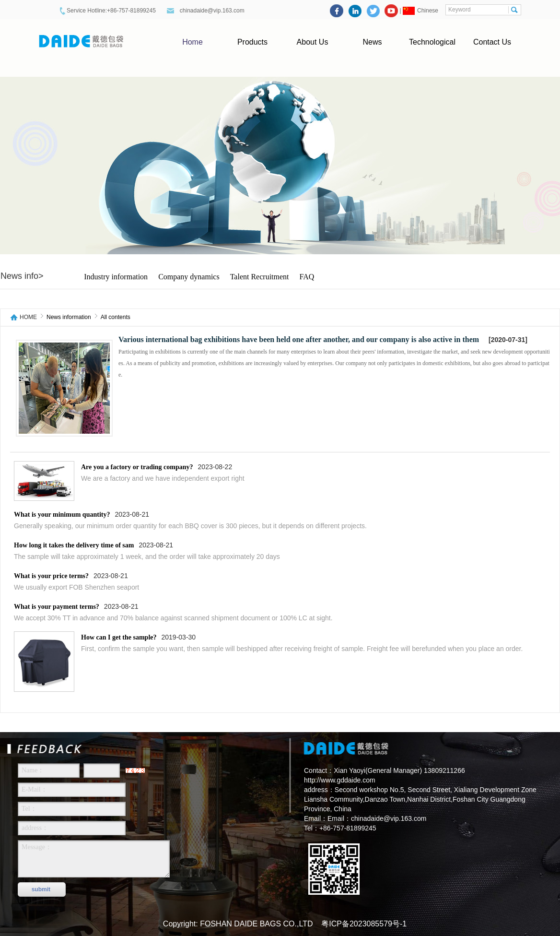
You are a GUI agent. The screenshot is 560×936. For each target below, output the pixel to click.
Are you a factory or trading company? (137, 467)
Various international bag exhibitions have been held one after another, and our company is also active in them (299, 339)
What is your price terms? (51, 576)
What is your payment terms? (57, 607)
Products (252, 42)
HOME (28, 317)
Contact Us (492, 42)
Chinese (428, 11)
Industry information (116, 277)
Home (192, 42)
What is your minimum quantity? (62, 515)
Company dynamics (189, 277)
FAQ (307, 277)
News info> (22, 276)
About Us (313, 42)
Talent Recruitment (260, 277)
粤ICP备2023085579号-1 (364, 924)
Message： (94, 859)
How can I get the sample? (119, 637)
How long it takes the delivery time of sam (74, 545)
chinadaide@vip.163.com (213, 11)
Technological (432, 42)
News (372, 42)
